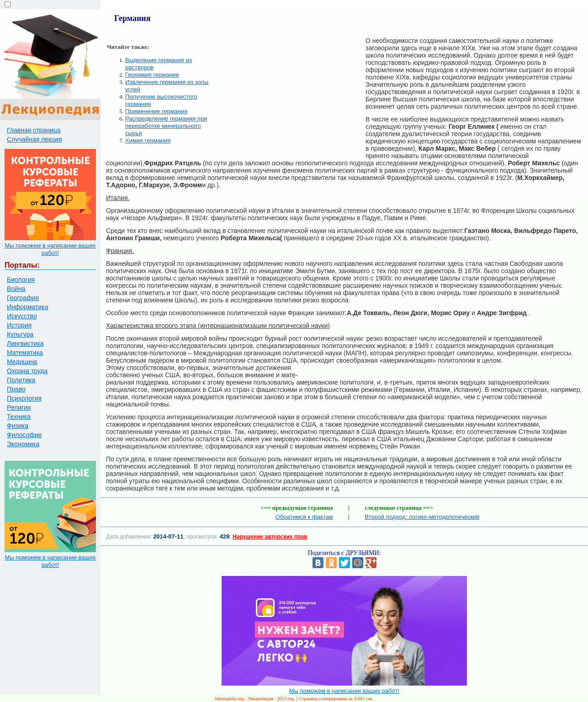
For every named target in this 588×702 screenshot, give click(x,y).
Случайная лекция (34, 139)
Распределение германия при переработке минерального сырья (166, 126)
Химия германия (148, 140)
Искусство (22, 316)
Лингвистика (25, 343)
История (19, 325)
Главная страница (34, 130)
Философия (24, 435)
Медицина (22, 362)
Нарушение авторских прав (270, 537)
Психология (24, 398)
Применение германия (156, 111)
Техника (19, 417)
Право (16, 389)
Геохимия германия (152, 75)
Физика (18, 426)
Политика (21, 380)
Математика (25, 353)
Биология (21, 280)
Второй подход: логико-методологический (422, 517)
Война (16, 289)
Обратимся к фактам (304, 517)
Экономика (23, 444)
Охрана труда (27, 371)
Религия (19, 407)
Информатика (27, 307)
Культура (20, 334)
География (23, 298)
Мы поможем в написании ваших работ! (50, 249)
